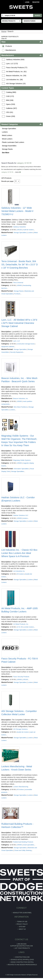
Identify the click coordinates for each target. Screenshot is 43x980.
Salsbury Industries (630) (15, 60)
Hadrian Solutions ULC (21, 515)
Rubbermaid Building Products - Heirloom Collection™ (17, 825)
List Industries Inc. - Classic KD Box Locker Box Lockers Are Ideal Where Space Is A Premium (19, 553)
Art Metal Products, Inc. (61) (16, 72)
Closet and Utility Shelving (23, 850)
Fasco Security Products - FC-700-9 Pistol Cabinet (20, 660)
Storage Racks (7, 149)
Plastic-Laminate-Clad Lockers (13, 142)
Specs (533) (11, 104)
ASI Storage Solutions (20, 729)
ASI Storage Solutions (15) (16, 84)
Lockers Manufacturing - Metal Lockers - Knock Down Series (17, 768)
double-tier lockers (23, 732)
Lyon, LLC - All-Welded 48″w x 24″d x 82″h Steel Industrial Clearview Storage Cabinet (19, 323)
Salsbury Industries (20, 227)
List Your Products (22, 948)
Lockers (5, 132)
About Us (22, 929)
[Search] (21, 15)
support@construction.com (21, 946)
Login (27, 2)
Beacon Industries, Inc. (21, 398)
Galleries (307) (11, 108)
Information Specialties (21, 469)
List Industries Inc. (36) (14, 80)
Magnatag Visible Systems (22, 460)
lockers (25, 518)
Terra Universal (18, 283)
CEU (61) (10, 112)
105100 (19, 230)
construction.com (22, 957)
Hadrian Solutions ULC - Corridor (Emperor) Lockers (18, 499)
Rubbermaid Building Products (23, 842)
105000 (19, 285)
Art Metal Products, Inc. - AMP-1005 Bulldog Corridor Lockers (20, 610)
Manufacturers (11, 50)
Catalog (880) (11, 92)
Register (36, 2)
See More (6, 153)
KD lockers (20, 574)
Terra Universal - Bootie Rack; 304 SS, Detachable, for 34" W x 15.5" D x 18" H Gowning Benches (20, 265)
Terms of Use (22, 922)
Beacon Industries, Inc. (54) (16, 76)
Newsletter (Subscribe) (22, 913)
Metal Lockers (7, 135)
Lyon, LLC (17, 341)
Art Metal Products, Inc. (21, 624)
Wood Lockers (7, 139)
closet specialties (28, 845)
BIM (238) (10, 100)
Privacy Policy (22, 924)
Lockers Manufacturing (21, 787)
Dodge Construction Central (22, 962)
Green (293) (11, 116)
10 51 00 (20, 627)
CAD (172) (10, 96)
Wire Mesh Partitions (20, 407)
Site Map (22, 927)
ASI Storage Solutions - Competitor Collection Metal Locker (19, 713)
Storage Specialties (9, 129)
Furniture (17, 294)
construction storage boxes (26, 344)
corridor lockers (29, 627)
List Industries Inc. (19, 571)
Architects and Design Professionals (22, 965)
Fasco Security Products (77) (17, 68)
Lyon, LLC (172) (12, 64)
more (17, 172)
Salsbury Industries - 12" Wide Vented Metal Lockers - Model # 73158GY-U (17, 211)
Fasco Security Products (21, 677)
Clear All (4, 39)
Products (9, 46)
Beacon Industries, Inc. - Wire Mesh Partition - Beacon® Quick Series (19, 380)
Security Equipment (17, 352)
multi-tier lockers (28, 230)
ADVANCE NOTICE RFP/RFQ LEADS (22, 960)
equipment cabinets (8, 347)
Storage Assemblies (9, 146)
